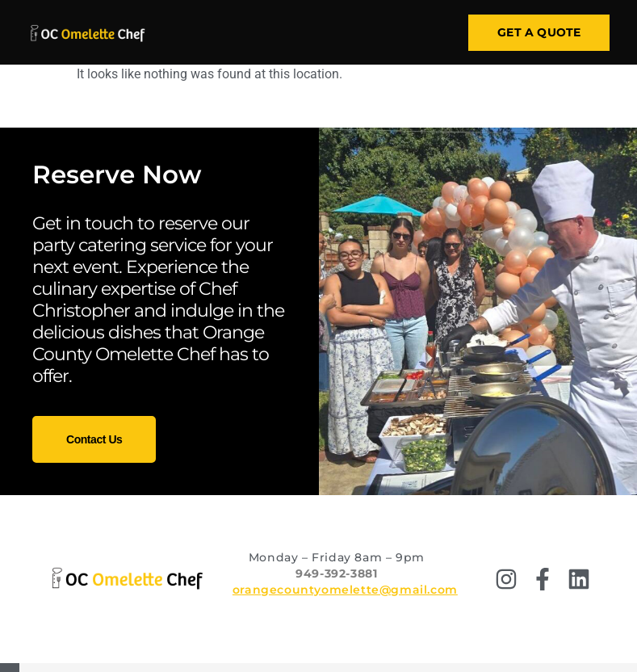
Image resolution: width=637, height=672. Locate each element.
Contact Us (94, 439)
